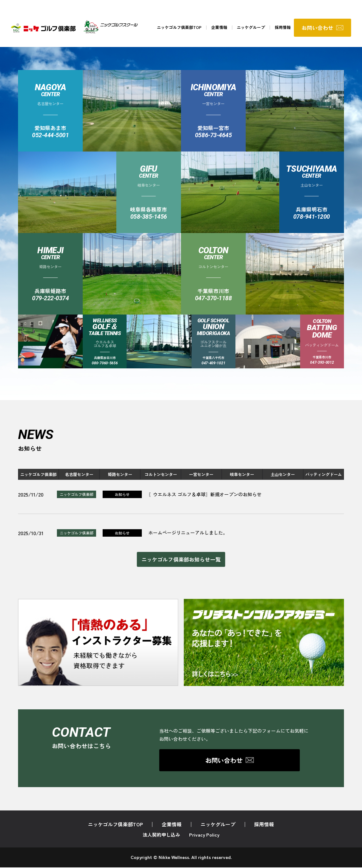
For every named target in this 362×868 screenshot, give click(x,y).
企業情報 (219, 28)
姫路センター (120, 474)
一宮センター (201, 474)
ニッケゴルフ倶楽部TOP (179, 28)
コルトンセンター (161, 474)
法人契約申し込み (161, 836)
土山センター (283, 474)
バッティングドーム (324, 474)
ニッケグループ (251, 28)
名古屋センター (79, 474)
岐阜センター (242, 474)
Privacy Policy (204, 836)
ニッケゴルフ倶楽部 (38, 474)
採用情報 (282, 28)
